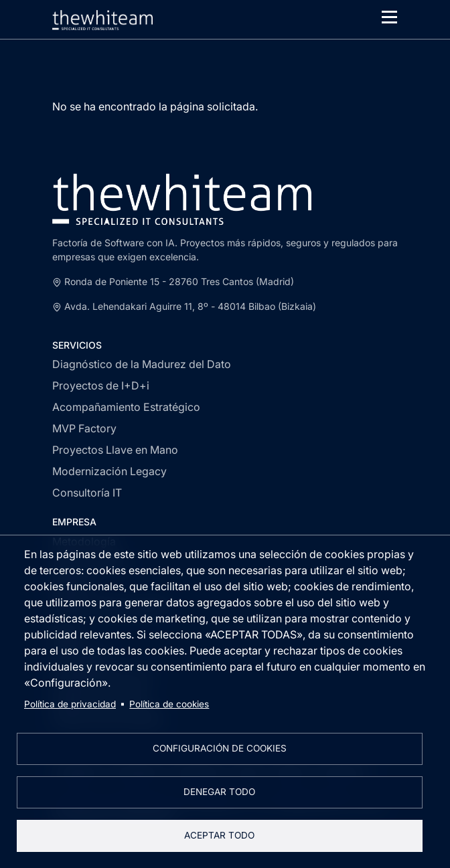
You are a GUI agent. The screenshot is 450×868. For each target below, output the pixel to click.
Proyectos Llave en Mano (115, 450)
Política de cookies (169, 704)
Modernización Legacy (109, 471)
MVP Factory (84, 428)
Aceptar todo (219, 835)
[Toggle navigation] (389, 17)
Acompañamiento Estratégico (126, 407)
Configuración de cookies (220, 748)
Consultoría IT (87, 493)
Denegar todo (219, 792)
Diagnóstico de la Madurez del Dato (142, 364)
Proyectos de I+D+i (101, 385)
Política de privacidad (70, 704)
